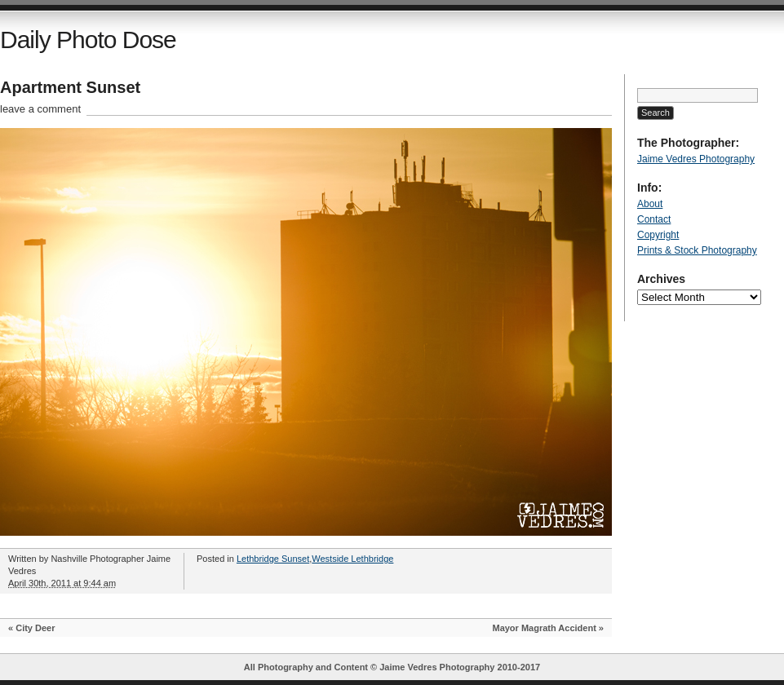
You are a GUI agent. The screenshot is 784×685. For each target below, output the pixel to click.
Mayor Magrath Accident (544, 628)
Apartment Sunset (70, 87)
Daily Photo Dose (88, 40)
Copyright (658, 235)
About (650, 204)
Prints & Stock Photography (697, 250)
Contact (654, 219)
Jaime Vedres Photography (696, 159)
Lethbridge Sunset (273, 559)
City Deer (35, 628)
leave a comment (40, 109)
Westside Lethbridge (352, 559)
